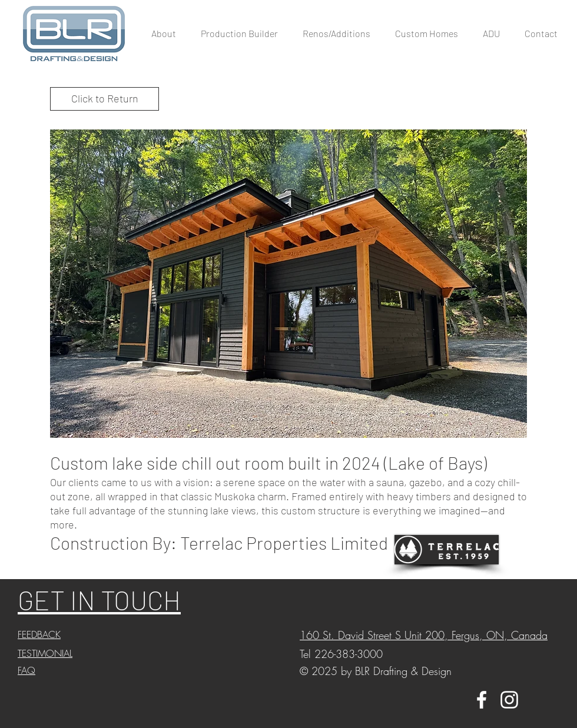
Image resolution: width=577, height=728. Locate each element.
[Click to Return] (105, 99)
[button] (288, 284)
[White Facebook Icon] (482, 700)
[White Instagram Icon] (509, 700)
